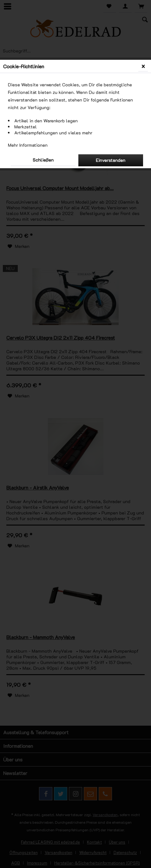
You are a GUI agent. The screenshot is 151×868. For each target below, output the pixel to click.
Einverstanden (111, 160)
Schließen (43, 160)
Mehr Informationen (28, 145)
